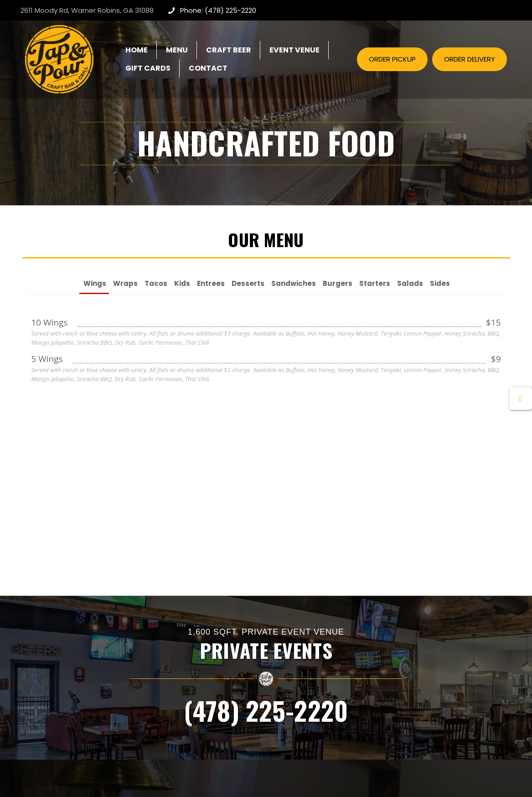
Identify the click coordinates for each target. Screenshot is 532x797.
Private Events (189, 661)
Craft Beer (289, 674)
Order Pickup (293, 687)
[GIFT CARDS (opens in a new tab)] (148, 68)
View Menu (290, 661)
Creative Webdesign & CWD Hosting (335, 775)
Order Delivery (295, 701)
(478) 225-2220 (266, 537)
